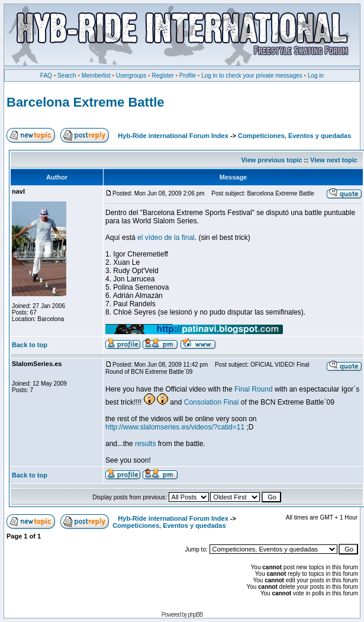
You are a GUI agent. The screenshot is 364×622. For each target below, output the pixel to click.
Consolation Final (212, 402)
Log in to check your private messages (252, 76)
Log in (316, 76)
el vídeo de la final (166, 238)
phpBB (195, 615)
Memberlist (96, 76)
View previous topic (271, 160)
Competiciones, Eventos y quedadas (294, 136)
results (145, 444)
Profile (188, 76)
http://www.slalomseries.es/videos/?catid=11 (175, 427)
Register (162, 76)
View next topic (334, 160)
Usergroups (131, 76)
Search (67, 76)
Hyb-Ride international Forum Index (173, 136)
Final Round (254, 389)
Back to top (30, 345)
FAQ (46, 76)
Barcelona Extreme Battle (86, 102)
